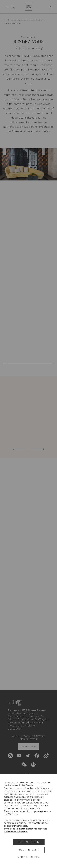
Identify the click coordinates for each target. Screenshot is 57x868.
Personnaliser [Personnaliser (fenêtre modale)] (29, 857)
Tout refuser (29, 850)
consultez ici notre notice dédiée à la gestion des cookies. (26, 830)
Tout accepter (28, 842)
